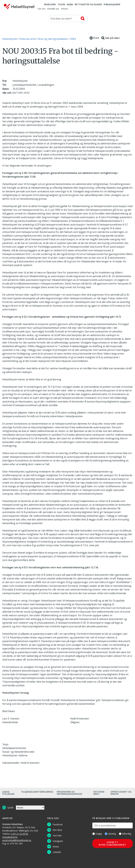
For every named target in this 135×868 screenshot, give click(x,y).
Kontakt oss (53, 9)
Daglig (97, 834)
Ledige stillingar (8, 793)
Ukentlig (110, 834)
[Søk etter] (67, 19)
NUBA (70, 5)
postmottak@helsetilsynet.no (17, 840)
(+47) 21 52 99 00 (19, 834)
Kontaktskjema (10, 837)
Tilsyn (61, 5)
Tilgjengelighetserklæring (37, 792)
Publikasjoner (112, 5)
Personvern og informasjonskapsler (69, 793)
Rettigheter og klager (88, 5)
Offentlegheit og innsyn (121, 793)
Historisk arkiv (99, 793)
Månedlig (125, 834)
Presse (64, 9)
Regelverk (50, 5)
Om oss (41, 9)
